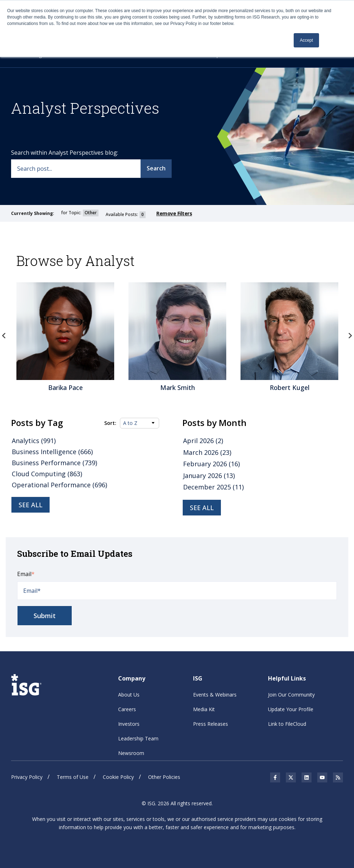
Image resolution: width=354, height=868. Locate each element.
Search (156, 168)
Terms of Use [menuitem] (73, 777)
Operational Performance (59, 485)
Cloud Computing (47, 474)
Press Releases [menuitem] (211, 724)
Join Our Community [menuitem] (291, 695)
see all (202, 508)
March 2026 (207, 452)
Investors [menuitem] (129, 724)
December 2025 (213, 487)
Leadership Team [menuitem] (138, 738)
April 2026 (203, 441)
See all (31, 505)
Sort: (110, 423)
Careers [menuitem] (127, 709)
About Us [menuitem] (129, 695)
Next (350, 336)
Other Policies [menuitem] (164, 777)
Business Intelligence (52, 452)
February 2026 (211, 464)
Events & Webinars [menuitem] (215, 695)
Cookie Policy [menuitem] (118, 777)
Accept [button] (306, 40)
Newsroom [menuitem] (131, 753)
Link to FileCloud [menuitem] (287, 724)
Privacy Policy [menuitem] (27, 777)
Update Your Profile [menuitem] (291, 709)
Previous (4, 336)
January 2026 (209, 476)
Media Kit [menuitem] (204, 709)
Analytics (34, 441)
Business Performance (54, 463)
